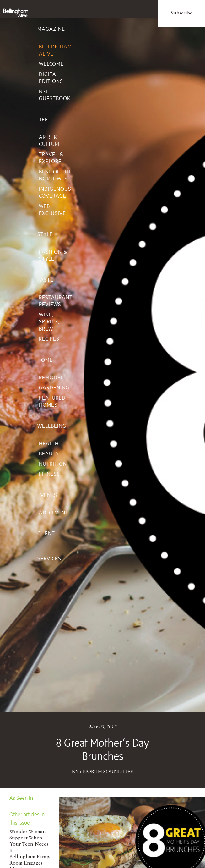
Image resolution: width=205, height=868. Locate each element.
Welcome (51, 64)
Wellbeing (52, 426)
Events (47, 495)
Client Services (49, 546)
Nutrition (53, 464)
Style (45, 234)
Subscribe (182, 13)
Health (49, 443)
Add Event (54, 513)
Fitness (49, 474)
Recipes (49, 339)
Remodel (51, 377)
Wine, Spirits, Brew (49, 322)
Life (43, 119)
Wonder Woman (28, 832)
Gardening (54, 387)
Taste (45, 280)
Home (45, 360)
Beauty (49, 453)
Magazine (51, 29)
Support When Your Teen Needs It (29, 844)
